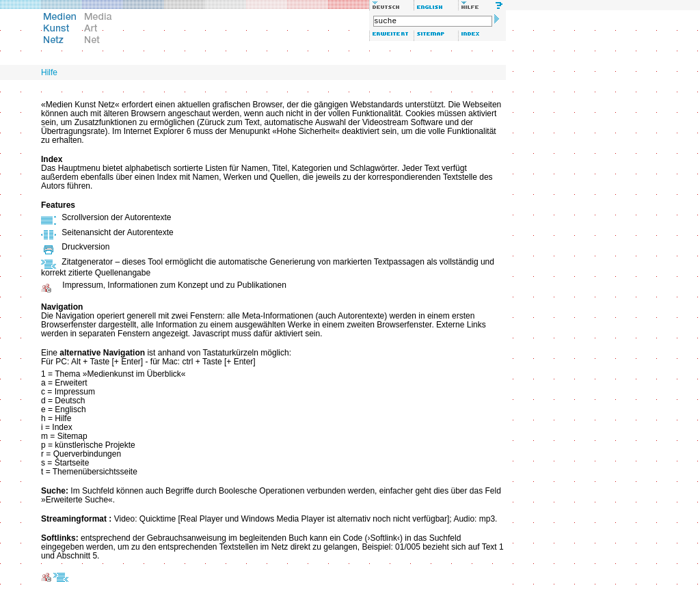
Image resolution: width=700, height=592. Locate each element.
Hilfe (49, 72)
